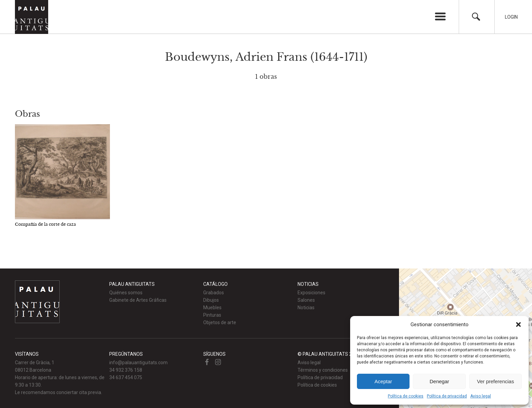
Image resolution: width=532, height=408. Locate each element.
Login (511, 17)
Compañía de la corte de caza (45, 224)
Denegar (439, 381)
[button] (518, 324)
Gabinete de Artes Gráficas (138, 300)
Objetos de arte (220, 322)
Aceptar (383, 381)
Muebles (212, 308)
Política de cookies (406, 396)
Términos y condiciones (323, 370)
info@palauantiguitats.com (138, 363)
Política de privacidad (447, 396)
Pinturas (212, 315)
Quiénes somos (126, 293)
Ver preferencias (496, 381)
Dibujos (211, 300)
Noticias (306, 308)
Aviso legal (481, 396)
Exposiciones (311, 293)
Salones (306, 300)
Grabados (214, 293)
